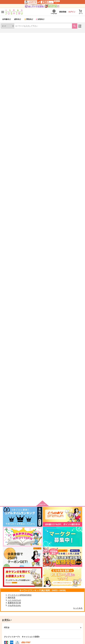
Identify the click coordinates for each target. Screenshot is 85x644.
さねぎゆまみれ (14, 605)
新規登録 (63, 12)
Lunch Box (34, 424)
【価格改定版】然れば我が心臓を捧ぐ (46, 269)
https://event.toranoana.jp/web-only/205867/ (61, 97)
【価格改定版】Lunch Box (41, 230)
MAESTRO (34, 385)
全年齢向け (7, 19)
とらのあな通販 (6, 34)
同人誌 (16, 34)
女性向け (40, 19)
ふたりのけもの (14, 600)
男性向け (29, 19)
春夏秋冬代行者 (14, 603)
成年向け (18, 19)
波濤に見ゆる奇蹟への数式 (41, 463)
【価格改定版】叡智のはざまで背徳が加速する (50, 346)
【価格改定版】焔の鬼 (39, 308)
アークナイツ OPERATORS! (20, 595)
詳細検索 (80, 26)
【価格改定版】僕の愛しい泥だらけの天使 (48, 191)
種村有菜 (12, 598)
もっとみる (78, 608)
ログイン (72, 12)
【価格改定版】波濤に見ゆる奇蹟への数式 (48, 153)
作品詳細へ (35, 183)
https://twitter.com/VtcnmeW (30, 95)
